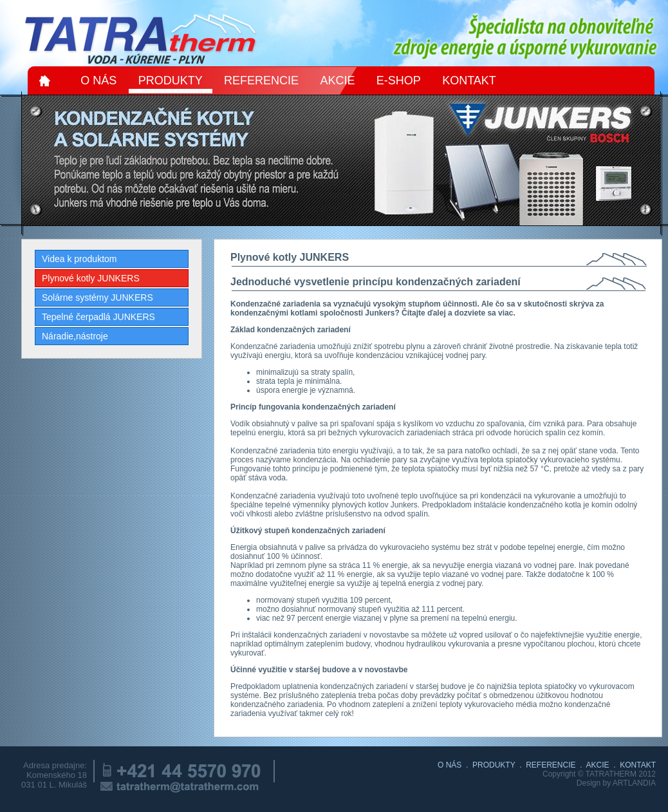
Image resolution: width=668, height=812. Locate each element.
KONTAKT (469, 80)
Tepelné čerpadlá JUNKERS (98, 317)
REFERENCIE (261, 80)
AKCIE (337, 80)
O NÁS (98, 80)
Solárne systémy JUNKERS (97, 297)
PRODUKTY (171, 80)
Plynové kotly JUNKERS (91, 278)
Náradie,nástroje (75, 336)
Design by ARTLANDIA (616, 783)
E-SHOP (399, 80)
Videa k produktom (79, 259)
